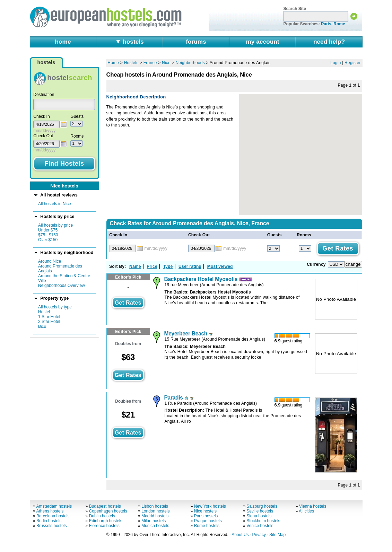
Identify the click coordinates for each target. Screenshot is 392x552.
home (63, 42)
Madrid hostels (155, 516)
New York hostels (210, 506)
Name (135, 266)
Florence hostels (104, 526)
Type (168, 266)
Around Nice (50, 261)
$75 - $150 (48, 235)
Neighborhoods (190, 63)
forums (196, 42)
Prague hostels (208, 521)
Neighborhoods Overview (62, 286)
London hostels (155, 511)
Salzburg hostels (262, 506)
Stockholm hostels (263, 521)
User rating (190, 266)
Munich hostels (155, 526)
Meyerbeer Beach (186, 334)
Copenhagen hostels (108, 511)
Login (336, 63)
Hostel (44, 312)
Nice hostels (205, 511)
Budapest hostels (105, 506)
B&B (42, 326)
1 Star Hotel (49, 317)
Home (113, 63)
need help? (329, 42)
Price (152, 266)
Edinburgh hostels (106, 521)
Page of (349, 85)
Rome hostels (207, 526)
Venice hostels (260, 526)
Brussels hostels (51, 526)
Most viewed (220, 266)
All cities (306, 511)
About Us (240, 535)
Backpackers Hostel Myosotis (201, 279)
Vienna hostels (313, 506)
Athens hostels (50, 511)
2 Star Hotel (49, 322)
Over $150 (48, 240)
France (150, 63)
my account (263, 42)
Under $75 (48, 230)
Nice (166, 63)
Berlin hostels (49, 521)
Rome (339, 24)
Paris (326, 24)
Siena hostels (259, 516)
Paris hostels (206, 516)
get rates (128, 303)
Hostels (131, 63)
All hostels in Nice (55, 204)
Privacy (259, 535)
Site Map (277, 535)
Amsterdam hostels (54, 506)
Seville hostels (260, 511)
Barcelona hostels (53, 516)
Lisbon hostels (155, 506)
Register (353, 63)
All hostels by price (55, 225)
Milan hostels (154, 521)
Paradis (174, 398)
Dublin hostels (102, 516)
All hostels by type (55, 307)
